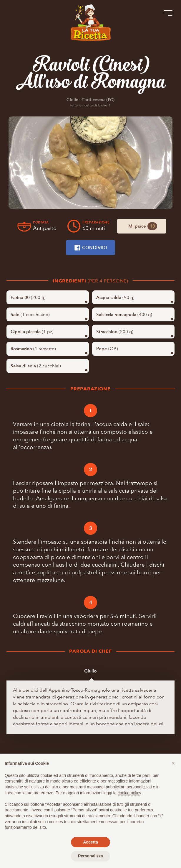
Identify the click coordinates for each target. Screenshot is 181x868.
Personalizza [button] (90, 856)
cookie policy (129, 793)
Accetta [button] (90, 842)
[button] (173, 763)
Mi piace (143, 226)
